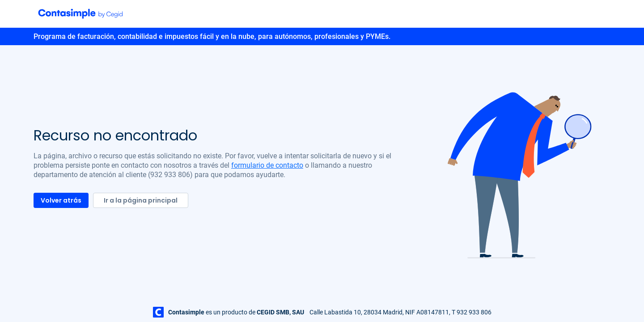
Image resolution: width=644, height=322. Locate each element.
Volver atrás (61, 200)
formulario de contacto (267, 165)
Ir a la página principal (141, 200)
